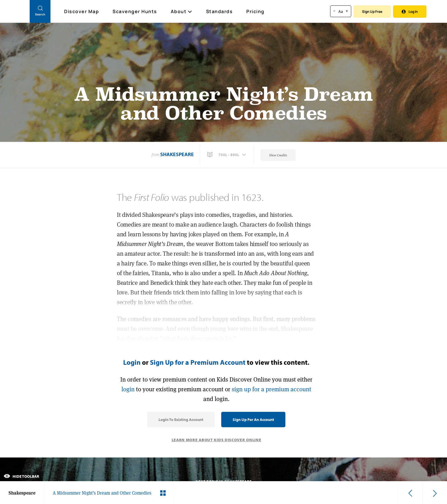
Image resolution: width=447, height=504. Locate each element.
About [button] (182, 11)
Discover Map (82, 11)
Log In (410, 12)
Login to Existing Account (181, 420)
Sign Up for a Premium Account (198, 362)
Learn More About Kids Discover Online (217, 440)
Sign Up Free (372, 12)
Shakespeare (177, 154)
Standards (220, 11)
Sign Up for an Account (253, 420)
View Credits (278, 155)
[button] (227, 155)
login (128, 389)
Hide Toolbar (21, 476)
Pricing (255, 11)
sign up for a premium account (272, 389)
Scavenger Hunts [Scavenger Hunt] (135, 12)
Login (132, 362)
